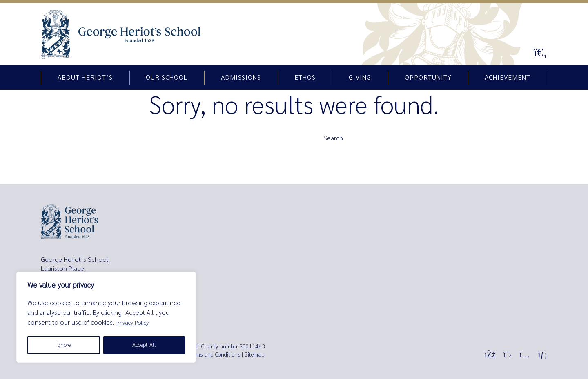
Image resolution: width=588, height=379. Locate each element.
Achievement (508, 78)
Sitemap (254, 355)
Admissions (241, 78)
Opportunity (428, 78)
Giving (360, 78)
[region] (106, 317)
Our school (167, 78)
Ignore (63, 345)
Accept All (144, 345)
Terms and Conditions (215, 355)
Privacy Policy (133, 323)
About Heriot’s (85, 78)
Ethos (305, 78)
